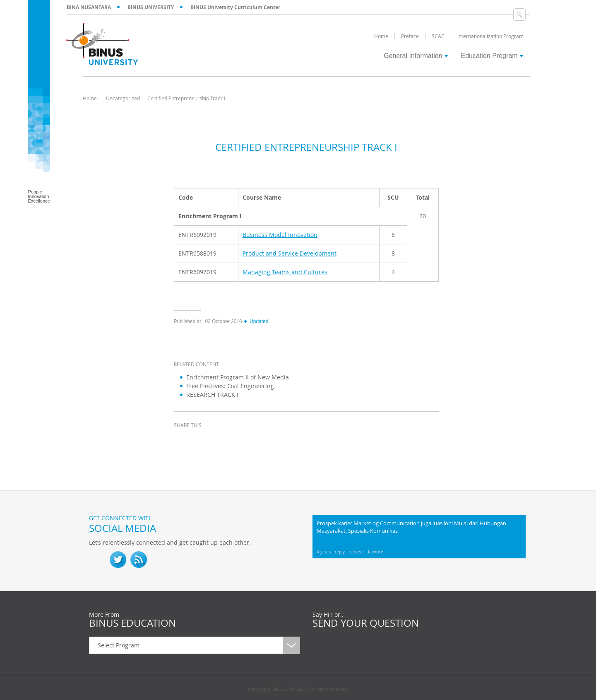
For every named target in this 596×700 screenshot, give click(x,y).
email (244, 440)
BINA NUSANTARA (89, 7)
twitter (203, 440)
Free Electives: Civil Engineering (230, 386)
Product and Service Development (290, 253)
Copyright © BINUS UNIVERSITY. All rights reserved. (298, 690)
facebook (182, 440)
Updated (256, 321)
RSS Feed (139, 560)
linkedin (223, 440)
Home (90, 98)
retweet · (358, 552)
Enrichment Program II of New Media (238, 377)
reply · (342, 552)
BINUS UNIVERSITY (151, 7)
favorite (376, 552)
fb (97, 560)
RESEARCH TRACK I (212, 395)
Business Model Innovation (280, 235)
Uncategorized (123, 98)
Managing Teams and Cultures (285, 272)
